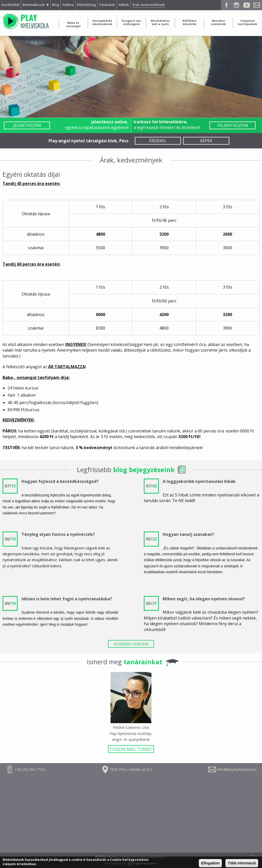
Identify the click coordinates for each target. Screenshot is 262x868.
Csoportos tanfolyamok (247, 22)
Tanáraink (107, 5)
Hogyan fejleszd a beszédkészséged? (60, 481)
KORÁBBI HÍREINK (131, 644)
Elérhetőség (86, 5)
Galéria (68, 5)
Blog (56, 5)
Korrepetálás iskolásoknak (102, 22)
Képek (206, 141)
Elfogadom (210, 863)
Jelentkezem (27, 125)
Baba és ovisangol (73, 24)
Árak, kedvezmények (149, 5)
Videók (124, 5)
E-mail (257, 5)
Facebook (226, 5)
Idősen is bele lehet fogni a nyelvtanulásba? (67, 599)
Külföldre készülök (189, 22)
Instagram (236, 5)
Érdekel (158, 141)
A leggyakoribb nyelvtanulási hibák (199, 481)
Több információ (242, 863)
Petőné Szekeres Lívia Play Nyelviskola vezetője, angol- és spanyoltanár (131, 733)
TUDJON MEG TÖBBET (131, 749)
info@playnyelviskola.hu (237, 769)
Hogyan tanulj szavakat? (188, 534)
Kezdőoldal (10, 5)
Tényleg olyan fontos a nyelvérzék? (58, 534)
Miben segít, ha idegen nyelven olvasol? (204, 599)
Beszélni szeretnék (218, 22)
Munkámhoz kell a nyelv (160, 22)
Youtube (247, 5)
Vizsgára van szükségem (131, 22)
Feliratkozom (233, 125)
